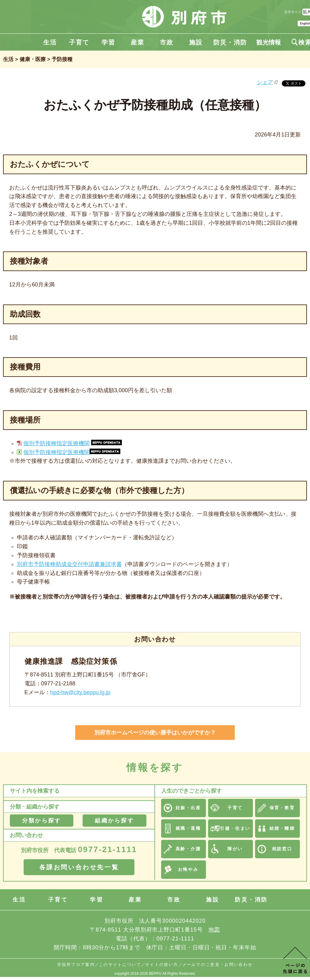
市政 (167, 42)
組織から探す (114, 821)
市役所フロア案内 (76, 965)
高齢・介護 (188, 849)
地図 (214, 930)
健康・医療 (33, 59)
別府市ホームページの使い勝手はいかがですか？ (155, 733)
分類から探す (42, 821)
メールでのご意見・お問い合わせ (218, 965)
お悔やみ (188, 869)
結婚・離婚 (282, 828)
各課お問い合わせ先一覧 (79, 867)
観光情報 (269, 42)
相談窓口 (282, 849)
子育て (79, 42)
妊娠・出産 (188, 808)
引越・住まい (235, 828)
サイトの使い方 (162, 965)
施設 (196, 42)
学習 (108, 42)
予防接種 (62, 59)
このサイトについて (120, 965)
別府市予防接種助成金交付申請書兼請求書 (69, 564)
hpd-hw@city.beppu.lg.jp (80, 692)
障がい (235, 849)
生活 (50, 42)
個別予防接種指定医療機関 (56, 443)
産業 (138, 42)
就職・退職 (188, 828)
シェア (265, 82)
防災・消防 (230, 42)
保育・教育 (282, 808)
